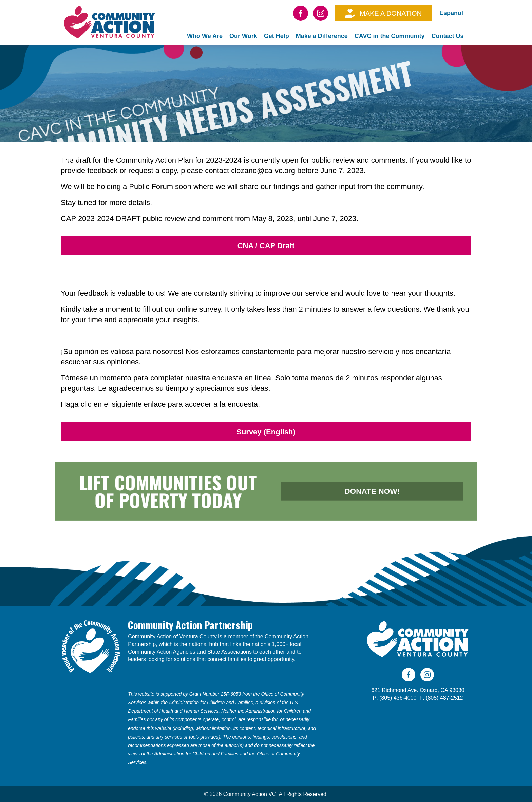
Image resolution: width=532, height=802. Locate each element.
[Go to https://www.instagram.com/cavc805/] (321, 13)
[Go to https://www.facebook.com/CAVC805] (301, 13)
